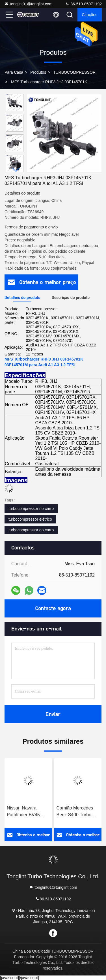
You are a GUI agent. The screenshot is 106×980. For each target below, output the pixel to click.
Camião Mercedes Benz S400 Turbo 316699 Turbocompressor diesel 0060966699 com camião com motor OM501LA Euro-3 (76, 812)
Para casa (14, 72)
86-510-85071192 (83, 4)
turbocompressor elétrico (30, 519)
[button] (16, 170)
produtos (38, 72)
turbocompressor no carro (31, 508)
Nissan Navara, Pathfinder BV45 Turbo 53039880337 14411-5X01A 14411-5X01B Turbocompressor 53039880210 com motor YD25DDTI (28, 812)
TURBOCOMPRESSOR (74, 72)
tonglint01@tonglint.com (28, 4)
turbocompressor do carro (31, 530)
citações (90, 15)
